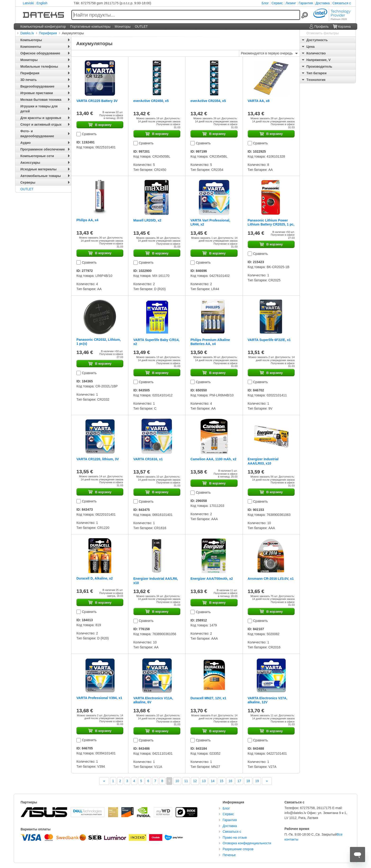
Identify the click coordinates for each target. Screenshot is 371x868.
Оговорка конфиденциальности (247, 843)
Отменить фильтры (323, 33)
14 (213, 781)
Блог (265, 3)
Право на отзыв (235, 837)
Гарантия (306, 3)
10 (177, 781)
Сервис (277, 3)
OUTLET (27, 189)
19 (257, 781)
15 (222, 781)
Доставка (322, 3)
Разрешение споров (238, 849)
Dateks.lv (27, 33)
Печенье (229, 855)
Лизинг (291, 3)
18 (248, 781)
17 (239, 781)
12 (195, 781)
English (42, 3)
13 (204, 781)
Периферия (48, 33)
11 (186, 781)
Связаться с (342, 3)
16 (230, 781)
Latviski (28, 3)
